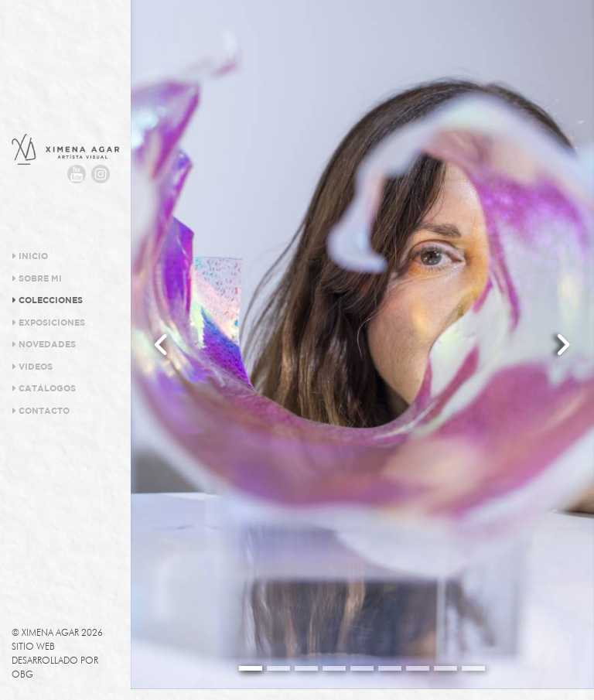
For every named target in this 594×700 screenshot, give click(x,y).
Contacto (41, 411)
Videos (32, 367)
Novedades (44, 344)
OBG (22, 674)
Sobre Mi (37, 278)
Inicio (30, 256)
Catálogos (44, 388)
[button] (162, 345)
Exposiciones (48, 323)
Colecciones (47, 300)
